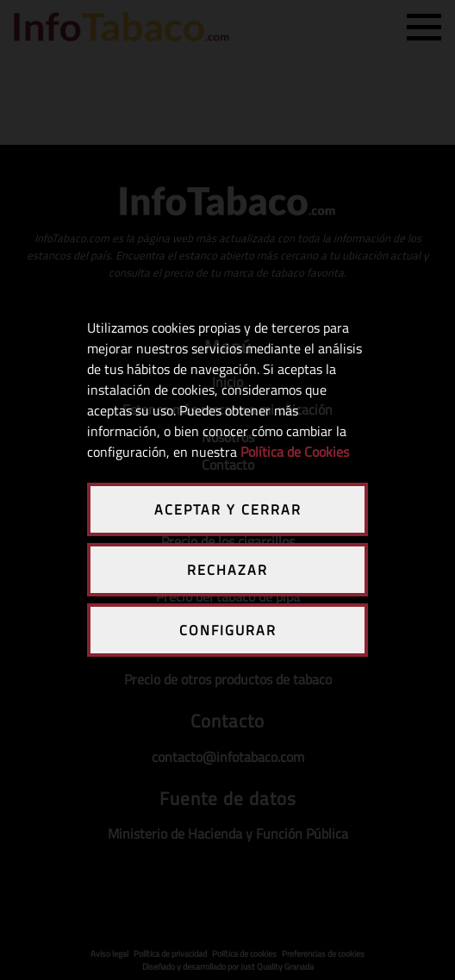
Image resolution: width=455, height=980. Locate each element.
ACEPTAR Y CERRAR (228, 509)
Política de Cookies (295, 452)
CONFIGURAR (228, 630)
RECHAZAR (227, 570)
